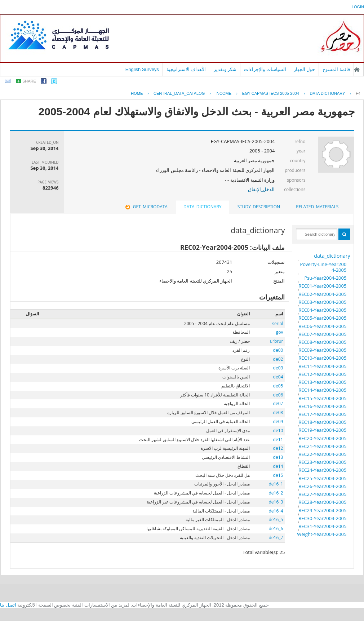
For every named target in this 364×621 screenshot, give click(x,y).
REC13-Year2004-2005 (322, 382)
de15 (278, 475)
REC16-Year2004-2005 (322, 406)
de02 (278, 359)
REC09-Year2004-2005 (322, 350)
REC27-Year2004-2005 (322, 494)
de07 (278, 403)
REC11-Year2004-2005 (322, 366)
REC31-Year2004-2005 (322, 526)
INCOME (223, 93)
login (358, 7)
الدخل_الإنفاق (261, 189)
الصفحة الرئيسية (357, 70)
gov (280, 332)
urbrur (277, 341)
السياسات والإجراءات (265, 69)
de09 (278, 422)
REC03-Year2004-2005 (322, 302)
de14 (278, 466)
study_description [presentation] (259, 207)
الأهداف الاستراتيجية (186, 69)
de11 (278, 440)
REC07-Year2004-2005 (322, 334)
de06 (278, 395)
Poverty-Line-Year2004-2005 (323, 267)
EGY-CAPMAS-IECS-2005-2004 (271, 93)
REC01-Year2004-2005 (322, 286)
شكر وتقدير (225, 69)
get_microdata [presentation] (146, 207)
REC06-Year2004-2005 (322, 326)
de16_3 (276, 502)
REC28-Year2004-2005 (322, 502)
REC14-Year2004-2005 (322, 390)
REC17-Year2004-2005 (322, 414)
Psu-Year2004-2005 (325, 278)
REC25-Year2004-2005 (322, 478)
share (29, 81)
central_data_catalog (179, 93)
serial (278, 323)
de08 (278, 412)
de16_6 (276, 529)
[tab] (317, 207)
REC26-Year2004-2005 (322, 486)
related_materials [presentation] (317, 207)
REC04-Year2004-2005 (322, 310)
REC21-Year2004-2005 (322, 446)
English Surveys (142, 69)
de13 (278, 457)
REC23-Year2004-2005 (322, 462)
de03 (278, 368)
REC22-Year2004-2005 (322, 454)
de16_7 (276, 538)
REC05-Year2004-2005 (322, 318)
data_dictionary (332, 256)
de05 (278, 386)
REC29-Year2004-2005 (322, 510)
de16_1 (276, 484)
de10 (278, 431)
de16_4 (276, 511)
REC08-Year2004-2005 (322, 342)
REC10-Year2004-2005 (322, 358)
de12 (278, 448)
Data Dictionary (328, 93)
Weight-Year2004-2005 (322, 534)
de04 (278, 377)
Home (137, 93)
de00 (278, 350)
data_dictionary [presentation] (202, 207)
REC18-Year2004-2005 (322, 422)
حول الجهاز (305, 69)
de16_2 (276, 493)
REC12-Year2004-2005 (322, 374)
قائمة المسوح (336, 69)
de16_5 (276, 520)
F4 (358, 93)
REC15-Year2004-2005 (322, 398)
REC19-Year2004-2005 (322, 430)
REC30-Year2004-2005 (322, 518)
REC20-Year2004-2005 (322, 438)
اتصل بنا (8, 605)
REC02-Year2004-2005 (322, 294)
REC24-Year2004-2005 (322, 470)
